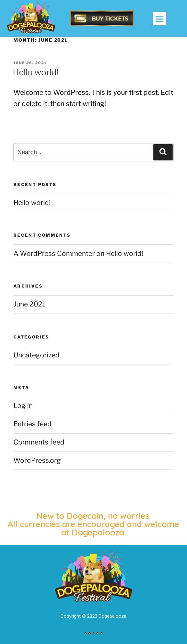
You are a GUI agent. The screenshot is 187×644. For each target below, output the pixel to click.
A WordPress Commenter (54, 253)
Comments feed (39, 442)
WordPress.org (37, 460)
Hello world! (36, 72)
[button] (159, 19)
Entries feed (33, 424)
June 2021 (29, 304)
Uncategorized (37, 355)
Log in (23, 406)
